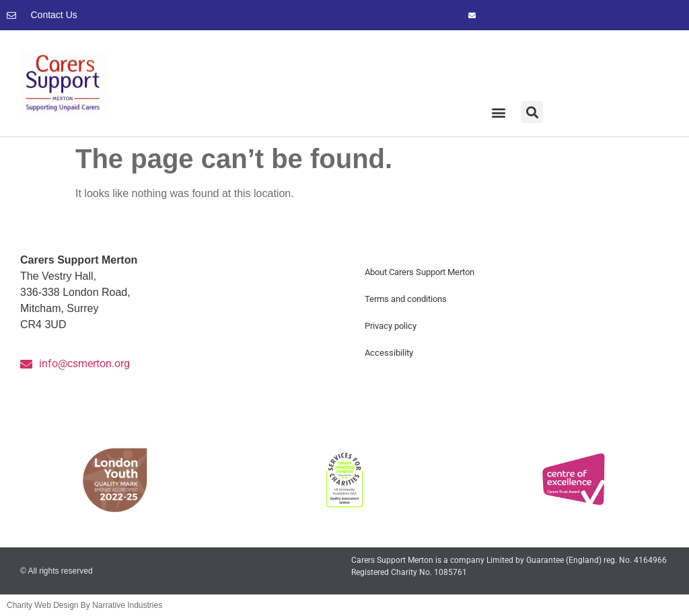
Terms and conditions (406, 299)
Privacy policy (391, 326)
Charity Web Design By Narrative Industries (84, 605)
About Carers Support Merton (420, 272)
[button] (499, 112)
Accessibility (389, 353)
